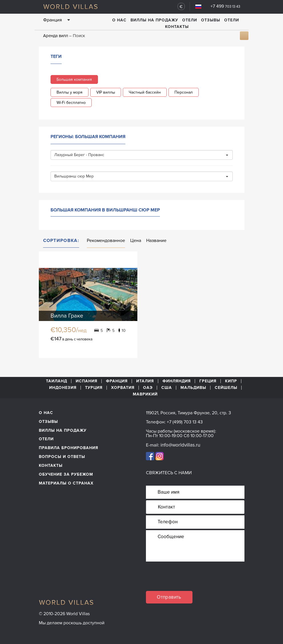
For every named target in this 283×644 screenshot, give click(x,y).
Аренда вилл (56, 36)
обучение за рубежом (66, 474)
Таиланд (57, 381)
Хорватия (123, 388)
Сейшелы (226, 388)
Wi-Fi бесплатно (71, 103)
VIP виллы (106, 92)
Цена (136, 241)
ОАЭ (148, 388)
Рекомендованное (106, 241)
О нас (119, 20)
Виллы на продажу (154, 20)
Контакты (177, 27)
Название (156, 241)
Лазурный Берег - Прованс (141, 155)
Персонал (184, 92)
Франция (117, 381)
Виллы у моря (70, 92)
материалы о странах (66, 483)
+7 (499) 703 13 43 (185, 422)
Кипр (231, 381)
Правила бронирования (69, 448)
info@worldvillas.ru (180, 445)
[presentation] (189, 580)
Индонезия (63, 388)
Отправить (169, 597)
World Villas (70, 7)
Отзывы (211, 20)
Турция (94, 388)
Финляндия (177, 381)
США (167, 388)
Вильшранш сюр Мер (141, 176)
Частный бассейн (145, 92)
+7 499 (225, 6)
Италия (145, 381)
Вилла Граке (67, 316)
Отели (190, 20)
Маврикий (145, 394)
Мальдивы (193, 388)
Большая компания (74, 79)
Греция (208, 381)
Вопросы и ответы (62, 457)
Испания (87, 381)
